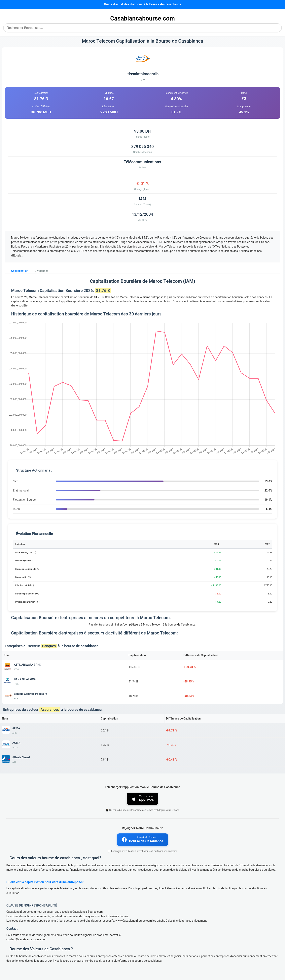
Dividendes (41, 271)
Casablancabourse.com (142, 18)
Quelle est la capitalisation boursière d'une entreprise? (45, 882)
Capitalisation (20, 271)
